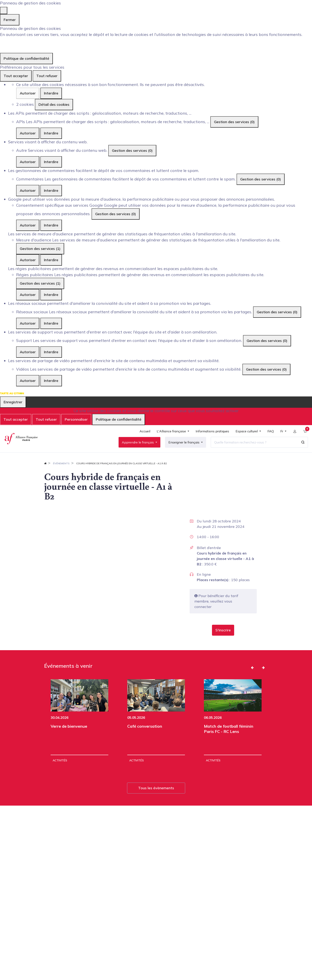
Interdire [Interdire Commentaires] (51, 190)
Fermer (10, 20)
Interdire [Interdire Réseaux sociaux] (51, 323)
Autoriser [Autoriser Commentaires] (28, 190)
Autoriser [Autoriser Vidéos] (28, 381)
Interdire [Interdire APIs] (51, 133)
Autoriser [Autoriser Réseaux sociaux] (28, 323)
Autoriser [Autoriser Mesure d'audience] (28, 260)
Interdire (51, 93)
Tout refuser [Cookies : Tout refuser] (47, 76)
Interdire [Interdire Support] (51, 352)
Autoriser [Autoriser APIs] (28, 133)
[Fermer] (4, 10)
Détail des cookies (54, 104)
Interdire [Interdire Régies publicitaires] (51, 295)
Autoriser (28, 93)
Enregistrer (13, 402)
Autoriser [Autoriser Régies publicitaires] (28, 295)
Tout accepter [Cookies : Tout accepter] (16, 76)
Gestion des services (234, 122)
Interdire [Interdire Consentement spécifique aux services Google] (51, 225)
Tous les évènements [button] (156, 793)
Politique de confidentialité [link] (26, 58)
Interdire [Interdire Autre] (51, 162)
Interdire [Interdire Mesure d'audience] (51, 260)
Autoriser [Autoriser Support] (28, 352)
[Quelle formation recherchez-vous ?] (253, 445)
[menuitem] (143, 436)
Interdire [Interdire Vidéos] (51, 381)
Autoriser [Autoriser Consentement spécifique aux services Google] (28, 225)
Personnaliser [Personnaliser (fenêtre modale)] (76, 419)
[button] (223, 636)
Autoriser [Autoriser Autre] (28, 162)
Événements (61, 469)
